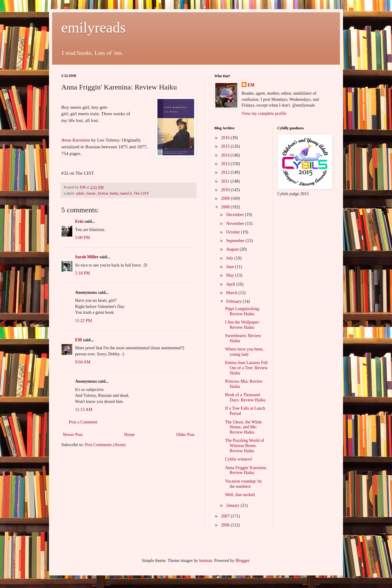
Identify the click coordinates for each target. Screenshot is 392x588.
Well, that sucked (240, 495)
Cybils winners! (239, 459)
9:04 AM (83, 362)
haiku (114, 193)
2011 (226, 181)
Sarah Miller (87, 257)
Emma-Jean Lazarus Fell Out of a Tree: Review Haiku (246, 368)
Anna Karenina (76, 140)
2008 (226, 207)
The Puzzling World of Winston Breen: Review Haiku (245, 446)
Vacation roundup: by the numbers (244, 484)
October (234, 232)
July (230, 258)
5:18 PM (83, 273)
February (234, 301)
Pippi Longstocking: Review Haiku (243, 311)
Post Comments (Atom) (105, 445)
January (233, 505)
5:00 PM (83, 238)
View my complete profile (264, 114)
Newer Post (73, 435)
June (230, 267)
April (231, 284)
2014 (226, 155)
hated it (126, 193)
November (236, 224)
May (230, 275)
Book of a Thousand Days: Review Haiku (245, 397)
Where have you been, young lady (244, 352)
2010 (226, 190)
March (232, 293)
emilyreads (94, 27)
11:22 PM (83, 321)
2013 (226, 164)
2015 (226, 146)
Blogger (242, 561)
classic (91, 193)
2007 (226, 516)
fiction (103, 193)
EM (79, 340)
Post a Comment (83, 422)
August (233, 249)
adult (80, 193)
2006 (226, 525)
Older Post (186, 435)
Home (130, 435)
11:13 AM (84, 410)
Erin (79, 221)
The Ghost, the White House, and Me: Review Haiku (243, 427)
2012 (226, 172)
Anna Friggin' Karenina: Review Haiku (246, 470)
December (235, 215)
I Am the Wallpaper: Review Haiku (242, 325)
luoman (205, 561)
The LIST (141, 193)
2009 (226, 198)
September (236, 241)
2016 (226, 138)
